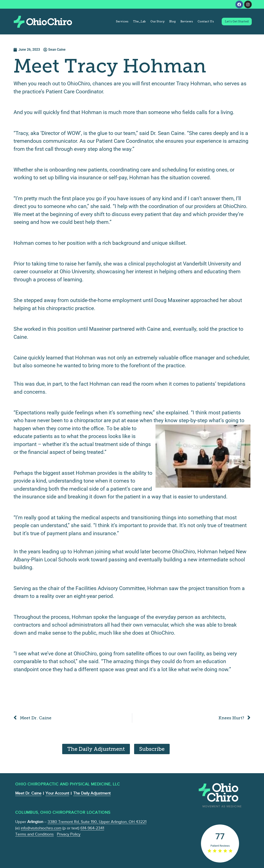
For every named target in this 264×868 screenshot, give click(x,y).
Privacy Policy (69, 834)
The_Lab (139, 21)
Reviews (187, 21)
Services (122, 21)
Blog (173, 21)
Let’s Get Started (237, 21)
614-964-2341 (92, 828)
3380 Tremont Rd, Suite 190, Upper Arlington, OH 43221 (97, 822)
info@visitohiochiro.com (41, 828)
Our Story (157, 21)
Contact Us (206, 21)
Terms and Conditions (34, 834)
